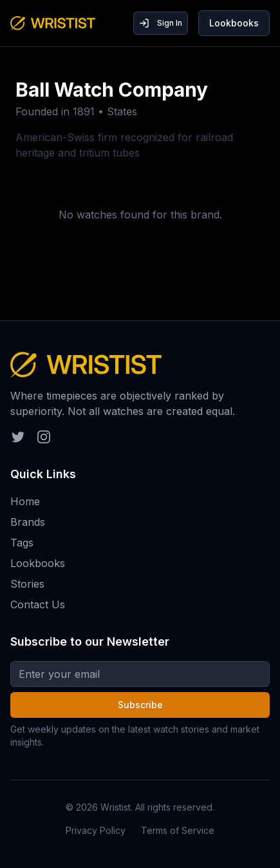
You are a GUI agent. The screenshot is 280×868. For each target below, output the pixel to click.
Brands (28, 522)
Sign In (161, 23)
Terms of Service (178, 830)
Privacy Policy (96, 830)
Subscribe (140, 705)
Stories (27, 584)
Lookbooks (234, 23)
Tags (22, 543)
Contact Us (38, 604)
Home (25, 501)
